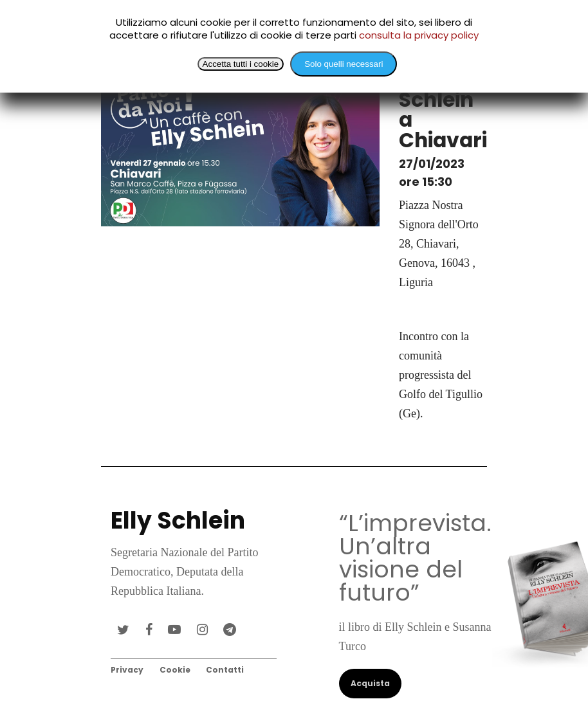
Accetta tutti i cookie (241, 64)
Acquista (370, 683)
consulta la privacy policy (419, 35)
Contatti (225, 670)
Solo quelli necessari (344, 64)
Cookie (175, 670)
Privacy (127, 670)
